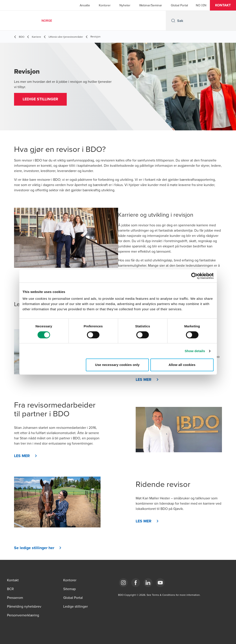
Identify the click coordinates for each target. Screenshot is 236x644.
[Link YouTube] (160, 583)
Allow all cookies (182, 365)
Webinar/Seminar (151, 5)
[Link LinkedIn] (148, 583)
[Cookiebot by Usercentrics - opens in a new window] (194, 276)
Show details (195, 351)
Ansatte (85, 5)
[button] (223, 5)
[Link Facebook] (136, 583)
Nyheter (125, 5)
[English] (204, 5)
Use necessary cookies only (117, 365)
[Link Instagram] (123, 583)
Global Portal (179, 5)
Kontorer (105, 5)
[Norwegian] (198, 5)
